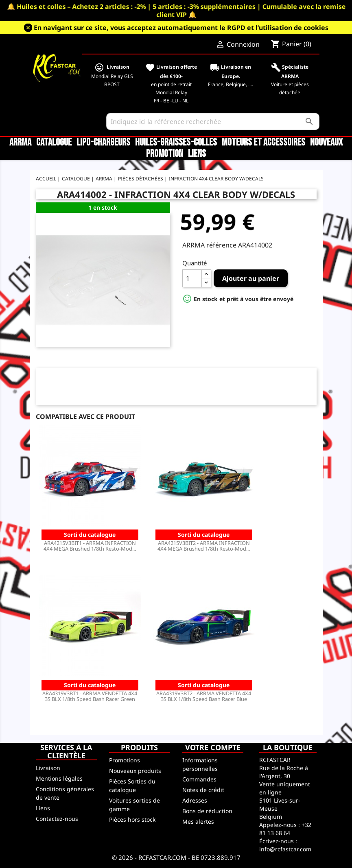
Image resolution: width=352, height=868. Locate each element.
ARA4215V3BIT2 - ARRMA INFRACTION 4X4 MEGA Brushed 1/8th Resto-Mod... (204, 546)
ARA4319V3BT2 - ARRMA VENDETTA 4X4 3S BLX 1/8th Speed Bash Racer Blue (204, 696)
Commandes (199, 779)
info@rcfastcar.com (285, 849)
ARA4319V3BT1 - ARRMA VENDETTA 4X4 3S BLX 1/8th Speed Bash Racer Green (90, 696)
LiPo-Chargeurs (103, 143)
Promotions (125, 760)
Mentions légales (59, 778)
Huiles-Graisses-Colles (176, 143)
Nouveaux (326, 143)
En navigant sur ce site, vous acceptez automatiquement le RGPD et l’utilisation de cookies (181, 28)
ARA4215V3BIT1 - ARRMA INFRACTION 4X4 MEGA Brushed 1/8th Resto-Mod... (90, 546)
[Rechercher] (213, 122)
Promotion (165, 154)
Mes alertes (198, 821)
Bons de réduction (207, 811)
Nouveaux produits (135, 771)
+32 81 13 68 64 (285, 829)
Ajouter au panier (251, 278)
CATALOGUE (54, 143)
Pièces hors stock (132, 819)
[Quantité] (192, 278)
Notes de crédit (203, 790)
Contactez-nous (57, 819)
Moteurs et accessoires (263, 143)
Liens (197, 154)
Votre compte (213, 747)
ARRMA (20, 143)
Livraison (48, 768)
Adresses (195, 800)
